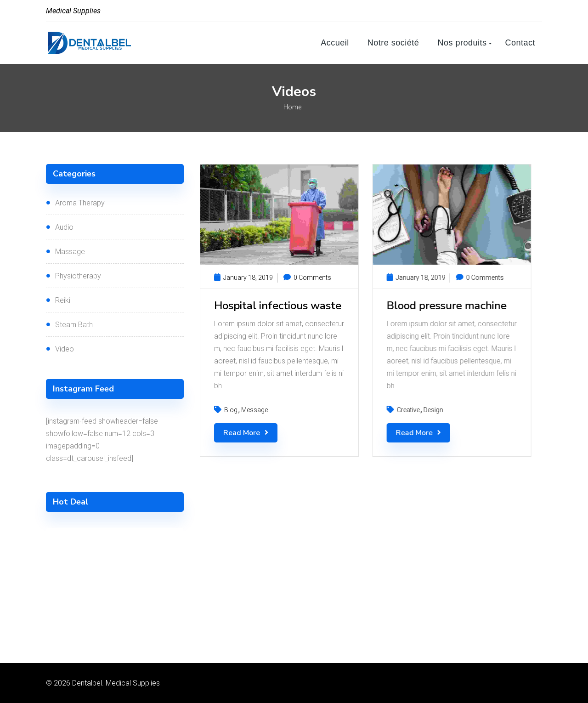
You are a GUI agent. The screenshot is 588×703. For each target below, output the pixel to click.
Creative (408, 410)
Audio (64, 227)
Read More (246, 433)
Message (254, 410)
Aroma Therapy (80, 203)
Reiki (63, 300)
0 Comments (307, 278)
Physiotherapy (78, 276)
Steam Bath (74, 325)
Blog (231, 410)
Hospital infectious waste (278, 306)
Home (292, 107)
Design (433, 410)
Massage (70, 252)
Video (65, 349)
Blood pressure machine (446, 306)
